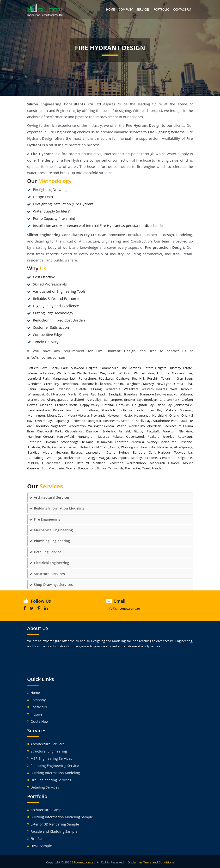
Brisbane (186, 442)
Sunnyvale (47, 389)
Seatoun (127, 421)
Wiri (137, 373)
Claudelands (74, 431)
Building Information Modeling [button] (57, 508)
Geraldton (167, 458)
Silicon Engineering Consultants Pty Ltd (62, 235)
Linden (140, 410)
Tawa (183, 421)
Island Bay (164, 405)
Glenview (185, 431)
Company (126, 9)
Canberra (59, 447)
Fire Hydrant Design (116, 351)
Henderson (70, 384)
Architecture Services (46, 744)
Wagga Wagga (98, 458)
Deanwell (93, 431)
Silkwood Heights (84, 368)
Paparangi (62, 421)
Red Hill (138, 378)
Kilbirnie (126, 410)
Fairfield (124, 431)
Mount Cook (56, 415)
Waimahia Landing (41, 373)
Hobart (85, 447)
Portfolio (161, 9)
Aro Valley (94, 400)
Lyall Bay (156, 410)
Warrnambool (137, 463)
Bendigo (34, 452)
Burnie (101, 468)
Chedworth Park (49, 431)
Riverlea (168, 437)
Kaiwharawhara (39, 410)
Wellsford (77, 400)
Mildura (33, 463)
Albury (48, 452)
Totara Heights (155, 368)
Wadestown (77, 426)
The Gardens (131, 368)
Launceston (94, 452)
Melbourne (168, 442)
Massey (149, 384)
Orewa (84, 394)
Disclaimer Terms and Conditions (151, 862)
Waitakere (131, 389)
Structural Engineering (47, 751)
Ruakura (153, 437)
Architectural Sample (46, 810)
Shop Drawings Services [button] (51, 585)
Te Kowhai (104, 442)
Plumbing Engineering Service (53, 766)
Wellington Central (101, 426)
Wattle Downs (87, 373)
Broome (151, 458)
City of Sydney (118, 452)
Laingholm (133, 384)
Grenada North (66, 405)
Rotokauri (185, 437)
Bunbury (139, 452)
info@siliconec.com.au (46, 357)
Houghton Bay (143, 405)
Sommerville (109, 368)
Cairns (114, 447)
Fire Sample (38, 839)
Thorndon (42, 426)
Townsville (148, 447)
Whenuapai (36, 394)
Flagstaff (153, 431)
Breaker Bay (133, 400)
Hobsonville (89, 384)
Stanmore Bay (150, 394)
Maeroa (104, 437)
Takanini (167, 378)
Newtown (114, 415)
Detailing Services (43, 787)
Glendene (34, 384)
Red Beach (98, 394)
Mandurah (157, 463)
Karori (79, 410)
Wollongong (130, 447)
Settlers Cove (38, 368)
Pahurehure (87, 378)
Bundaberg (36, 458)
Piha (189, 384)
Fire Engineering (62, 132)
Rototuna (34, 442)
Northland (160, 415)
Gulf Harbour (56, 394)
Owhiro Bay (44, 421)
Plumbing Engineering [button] (50, 541)
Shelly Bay (143, 421)
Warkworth (36, 400)
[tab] (110, 497)
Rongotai (94, 421)
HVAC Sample (40, 846)
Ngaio (128, 415)
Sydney (152, 442)
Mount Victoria (78, 415)
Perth (46, 447)
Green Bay (52, 384)
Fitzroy (138, 431)
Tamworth (116, 468)
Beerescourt (172, 426)
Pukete (117, 437)
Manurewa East (64, 378)
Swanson (64, 389)
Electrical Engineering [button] (49, 563)
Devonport (120, 458)
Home (110, 9)
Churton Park (170, 400)
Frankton (169, 431)
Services (143, 9)
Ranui (32, 389)
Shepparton (86, 468)
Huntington (86, 437)
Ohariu (174, 415)
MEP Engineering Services (50, 758)
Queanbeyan (51, 463)
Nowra (71, 468)
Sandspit (115, 394)
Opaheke (122, 378)
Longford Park (38, 378)
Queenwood (135, 437)
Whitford (125, 373)
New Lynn (164, 384)
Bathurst (83, 463)
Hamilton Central (41, 437)
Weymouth (108, 373)
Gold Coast (100, 447)
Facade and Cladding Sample (52, 831)
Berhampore (113, 400)
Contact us (182, 9)
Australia (138, 442)
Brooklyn (151, 400)
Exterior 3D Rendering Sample (53, 824)
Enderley (109, 431)
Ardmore (163, 373)
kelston (105, 384)
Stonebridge (70, 442)
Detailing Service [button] (45, 552)
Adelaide (34, 447)
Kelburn (92, 410)
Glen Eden (184, 378)
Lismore (174, 463)
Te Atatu (81, 389)
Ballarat (76, 452)
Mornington (36, 415)
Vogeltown (59, 426)
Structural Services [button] (47, 574)
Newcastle (165, 447)
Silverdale (130, 394)
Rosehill (153, 378)
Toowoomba (183, 452)
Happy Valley (90, 405)
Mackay (136, 458)
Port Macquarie (53, 468)
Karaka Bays (62, 410)
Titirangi (97, 389)
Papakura (106, 378)
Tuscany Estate (181, 368)
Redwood (78, 421)
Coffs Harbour (159, 452)
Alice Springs (183, 447)
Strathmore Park (165, 421)
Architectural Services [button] (49, 497)
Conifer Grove (182, 373)
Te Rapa (88, 442)
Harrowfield (65, 437)
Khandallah (109, 410)
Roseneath (111, 421)
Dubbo (69, 463)
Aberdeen (154, 426)
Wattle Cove (66, 373)
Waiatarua (113, 389)
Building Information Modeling (54, 773)
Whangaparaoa (57, 400)
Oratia (179, 384)
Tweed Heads (152, 468)
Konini (118, 384)
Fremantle (132, 468)
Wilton (122, 426)
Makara (171, 410)
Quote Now (38, 721)
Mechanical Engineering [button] (51, 530)
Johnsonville (183, 405)
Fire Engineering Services (49, 780)
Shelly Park (59, 368)
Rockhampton (74, 458)
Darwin (73, 447)
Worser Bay (137, 426)
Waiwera (186, 394)
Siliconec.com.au (84, 862)
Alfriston (148, 373)
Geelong (62, 452)
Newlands (98, 415)
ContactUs (37, 707)
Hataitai (108, 405)
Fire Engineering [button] (45, 519)
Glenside (46, 405)
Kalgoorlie (185, 458)
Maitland (99, 463)
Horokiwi (123, 405)
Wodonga (54, 458)
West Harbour (181, 389)
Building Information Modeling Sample (60, 817)
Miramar (186, 410)
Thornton (122, 442)
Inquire (35, 714)
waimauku (170, 394)
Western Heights (154, 389)
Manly (72, 394)
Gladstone (116, 463)
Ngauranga (142, 415)
